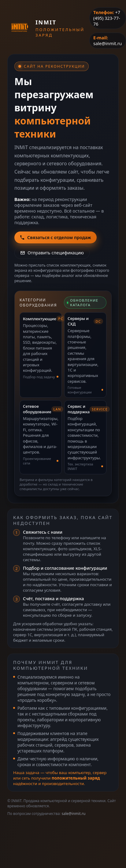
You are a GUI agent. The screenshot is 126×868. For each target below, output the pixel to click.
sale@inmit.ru (107, 43)
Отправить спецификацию (52, 253)
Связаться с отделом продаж (56, 237)
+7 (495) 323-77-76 (107, 18)
